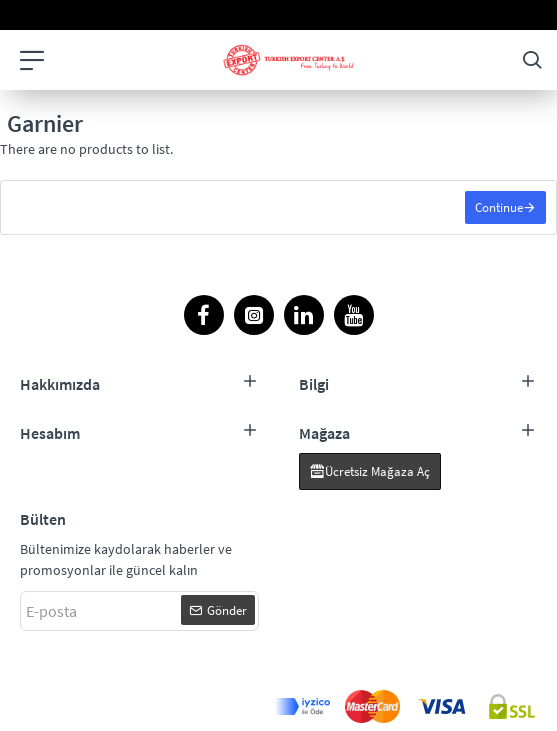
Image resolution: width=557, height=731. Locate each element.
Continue (499, 207)
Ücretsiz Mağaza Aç (377, 471)
